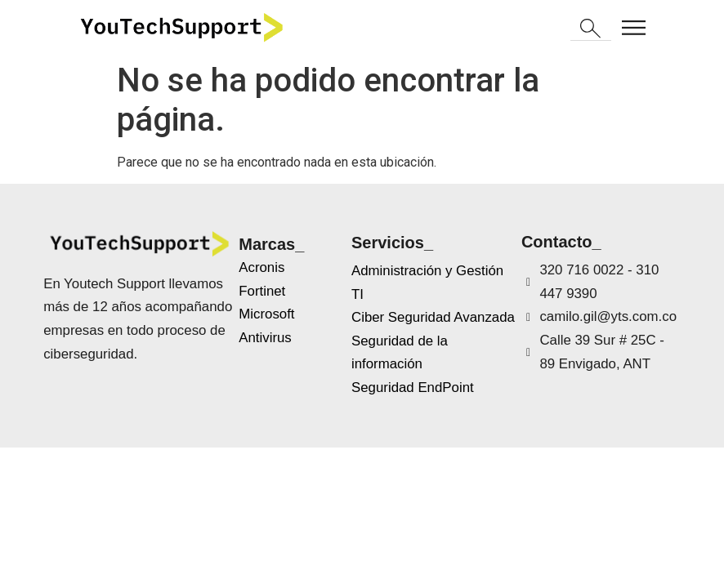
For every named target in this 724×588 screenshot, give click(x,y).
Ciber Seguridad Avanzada (433, 317)
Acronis (261, 267)
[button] (591, 30)
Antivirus (265, 338)
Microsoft (266, 314)
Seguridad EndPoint (413, 388)
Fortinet (262, 291)
